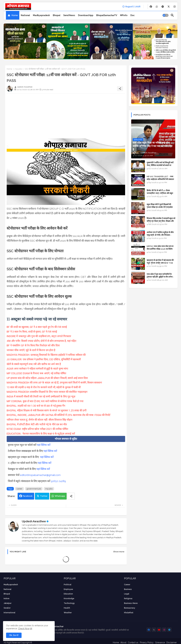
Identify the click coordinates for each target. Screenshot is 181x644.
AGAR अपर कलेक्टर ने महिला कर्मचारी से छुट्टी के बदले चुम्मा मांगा (37, 369)
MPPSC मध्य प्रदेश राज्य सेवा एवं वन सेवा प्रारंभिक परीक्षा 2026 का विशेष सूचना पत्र (160, 249)
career (19, 489)
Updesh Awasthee (34, 521)
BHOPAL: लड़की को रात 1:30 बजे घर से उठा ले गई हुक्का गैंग (36, 406)
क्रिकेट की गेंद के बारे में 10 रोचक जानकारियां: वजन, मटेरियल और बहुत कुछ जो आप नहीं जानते (160, 193)
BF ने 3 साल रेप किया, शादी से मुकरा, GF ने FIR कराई (32, 332)
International (9, 613)
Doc (132, 15)
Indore (7, 599)
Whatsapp (60, 496)
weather (68, 613)
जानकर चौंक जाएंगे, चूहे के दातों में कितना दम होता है (31, 350)
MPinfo (124, 15)
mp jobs (18, 69)
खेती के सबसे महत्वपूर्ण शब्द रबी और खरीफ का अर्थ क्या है (34, 364)
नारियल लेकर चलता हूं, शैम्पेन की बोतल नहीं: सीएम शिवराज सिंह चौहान (40, 420)
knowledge (69, 599)
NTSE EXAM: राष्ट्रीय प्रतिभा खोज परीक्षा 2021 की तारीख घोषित (37, 429)
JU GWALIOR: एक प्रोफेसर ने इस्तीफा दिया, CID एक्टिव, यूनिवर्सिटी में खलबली (44, 359)
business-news (131, 603)
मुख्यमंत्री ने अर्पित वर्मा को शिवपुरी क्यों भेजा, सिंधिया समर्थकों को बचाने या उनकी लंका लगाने (160, 165)
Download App (86, 15)
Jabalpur (8, 603)
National (25, 15)
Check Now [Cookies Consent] (24, 629)
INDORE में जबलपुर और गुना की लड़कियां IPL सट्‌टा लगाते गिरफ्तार (39, 336)
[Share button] (71, 496)
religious (128, 599)
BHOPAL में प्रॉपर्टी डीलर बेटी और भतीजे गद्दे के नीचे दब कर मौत (37, 424)
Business (128, 589)
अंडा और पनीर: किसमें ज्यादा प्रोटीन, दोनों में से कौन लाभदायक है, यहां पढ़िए (42, 341)
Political (68, 585)
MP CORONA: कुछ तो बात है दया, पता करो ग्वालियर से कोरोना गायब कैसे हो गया (45, 401)
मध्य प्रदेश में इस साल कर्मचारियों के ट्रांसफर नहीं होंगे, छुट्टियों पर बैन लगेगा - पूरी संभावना (160, 277)
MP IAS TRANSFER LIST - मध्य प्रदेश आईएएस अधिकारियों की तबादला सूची (160, 179)
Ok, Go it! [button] (14, 635)
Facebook (28, 496)
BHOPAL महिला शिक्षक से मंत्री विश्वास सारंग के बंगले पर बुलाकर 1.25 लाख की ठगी (47, 410)
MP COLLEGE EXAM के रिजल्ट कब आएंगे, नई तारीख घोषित (36, 373)
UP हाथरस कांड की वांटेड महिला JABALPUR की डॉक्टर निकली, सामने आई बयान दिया (47, 378)
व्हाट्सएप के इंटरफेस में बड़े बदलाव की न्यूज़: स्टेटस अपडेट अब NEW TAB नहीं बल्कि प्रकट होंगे (160, 263)
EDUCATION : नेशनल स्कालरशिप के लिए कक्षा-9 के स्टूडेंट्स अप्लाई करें (41, 434)
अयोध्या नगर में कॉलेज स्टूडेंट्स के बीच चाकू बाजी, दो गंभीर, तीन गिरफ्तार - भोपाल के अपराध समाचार (160, 235)
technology (69, 603)
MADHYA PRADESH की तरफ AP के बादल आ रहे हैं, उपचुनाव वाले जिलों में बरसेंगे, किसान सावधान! (54, 383)
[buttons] (151, 7)
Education (68, 594)
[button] (166, 15)
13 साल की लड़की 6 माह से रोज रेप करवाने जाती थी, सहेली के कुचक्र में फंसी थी (44, 387)
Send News (69, 15)
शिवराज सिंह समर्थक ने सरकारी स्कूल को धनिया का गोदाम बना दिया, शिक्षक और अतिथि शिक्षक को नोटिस (161, 221)
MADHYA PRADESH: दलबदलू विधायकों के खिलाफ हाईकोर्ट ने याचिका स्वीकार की (46, 355)
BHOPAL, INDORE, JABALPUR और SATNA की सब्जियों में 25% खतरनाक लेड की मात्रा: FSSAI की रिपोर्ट (59, 415)
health (67, 608)
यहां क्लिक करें (44, 445)
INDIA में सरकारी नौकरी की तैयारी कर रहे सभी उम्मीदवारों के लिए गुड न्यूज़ (41, 396)
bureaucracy (130, 608)
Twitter (44, 496)
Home (15, 15)
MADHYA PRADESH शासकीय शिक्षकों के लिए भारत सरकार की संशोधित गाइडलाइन (47, 392)
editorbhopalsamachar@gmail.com (40, 475)
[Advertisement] (66, 117)
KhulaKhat (129, 613)
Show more (119, 552)
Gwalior (7, 608)
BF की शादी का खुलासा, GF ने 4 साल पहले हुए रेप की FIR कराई (37, 327)
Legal (127, 594)
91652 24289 (58, 481)
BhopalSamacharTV (107, 15)
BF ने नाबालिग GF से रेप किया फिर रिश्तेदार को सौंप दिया (33, 345)
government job (34, 489)
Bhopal (57, 15)
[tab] (13, 15)
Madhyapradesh (41, 15)
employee (68, 589)
